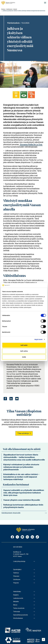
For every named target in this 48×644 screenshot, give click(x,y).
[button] (24, 74)
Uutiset (15, 9)
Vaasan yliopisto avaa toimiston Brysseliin (22, 500)
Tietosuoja (16, 612)
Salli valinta (24, 351)
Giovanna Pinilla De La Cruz (31, 145)
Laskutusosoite (18, 598)
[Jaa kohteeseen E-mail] (17, 399)
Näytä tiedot (38, 339)
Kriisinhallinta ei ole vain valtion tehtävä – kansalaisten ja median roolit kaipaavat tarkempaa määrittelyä (21, 477)
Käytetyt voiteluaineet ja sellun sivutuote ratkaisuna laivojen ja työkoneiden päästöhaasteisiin (21, 467)
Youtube (22, 537)
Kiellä (24, 357)
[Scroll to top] (43, 639)
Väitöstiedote (13, 23)
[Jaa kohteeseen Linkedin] (11, 399)
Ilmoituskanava (18, 618)
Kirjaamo (16, 595)
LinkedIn (32, 537)
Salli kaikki (24, 345)
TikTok (37, 537)
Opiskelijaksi (17, 569)
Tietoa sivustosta (19, 608)
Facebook (12, 537)
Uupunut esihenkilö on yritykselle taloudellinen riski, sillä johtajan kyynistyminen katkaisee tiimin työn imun (24, 493)
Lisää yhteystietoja (19, 561)
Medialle (16, 602)
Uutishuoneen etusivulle (11, 513)
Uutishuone (9, 9)
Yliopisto (16, 583)
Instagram (27, 537)
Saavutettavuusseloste (20, 615)
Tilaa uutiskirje (23, 433)
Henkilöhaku (17, 592)
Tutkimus (16, 573)
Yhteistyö (16, 576)
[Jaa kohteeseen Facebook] (5, 399)
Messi (15, 605)
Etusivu (3, 9)
